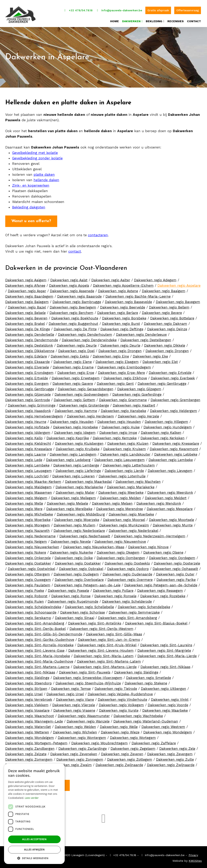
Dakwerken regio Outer (175, 573)
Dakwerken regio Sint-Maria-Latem (104, 655)
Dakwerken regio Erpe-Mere (121, 371)
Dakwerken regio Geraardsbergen (86, 388)
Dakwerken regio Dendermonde (32, 339)
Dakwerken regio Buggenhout (73, 322)
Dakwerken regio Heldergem (174, 409)
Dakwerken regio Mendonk (159, 502)
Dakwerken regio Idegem (75, 431)
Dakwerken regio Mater (75, 491)
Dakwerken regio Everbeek (173, 377)
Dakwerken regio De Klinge (28, 328)
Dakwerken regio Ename (73, 366)
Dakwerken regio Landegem (73, 453)
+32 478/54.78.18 (78, 8)
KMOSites (195, 859)
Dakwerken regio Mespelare (170, 507)
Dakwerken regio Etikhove (125, 377)
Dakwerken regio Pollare (113, 589)
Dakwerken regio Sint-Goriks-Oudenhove (40, 638)
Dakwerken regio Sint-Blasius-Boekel (156, 622)
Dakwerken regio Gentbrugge (162, 382)
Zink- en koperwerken (31, 184)
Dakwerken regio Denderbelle (30, 333)
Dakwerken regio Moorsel (124, 518)
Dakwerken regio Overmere (130, 578)
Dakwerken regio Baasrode (79, 295)
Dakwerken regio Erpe (76, 371)
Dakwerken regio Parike (176, 578)
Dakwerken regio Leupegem (29, 469)
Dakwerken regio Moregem (28, 524)
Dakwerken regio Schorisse (83, 611)
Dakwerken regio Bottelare (172, 317)
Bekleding (154, 19)
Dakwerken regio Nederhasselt (85, 535)
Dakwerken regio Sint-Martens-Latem (109, 660)
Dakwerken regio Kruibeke (78, 448)
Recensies (176, 19)
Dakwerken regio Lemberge (76, 464)
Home (115, 19)
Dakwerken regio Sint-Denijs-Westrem (101, 627)
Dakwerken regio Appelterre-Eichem (123, 284)
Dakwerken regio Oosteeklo (127, 562)
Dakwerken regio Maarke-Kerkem (33, 480)
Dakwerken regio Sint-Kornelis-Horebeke (39, 644)
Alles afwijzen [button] (34, 850)
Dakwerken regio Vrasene (74, 709)
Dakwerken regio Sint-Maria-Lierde (167, 655)
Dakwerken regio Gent (115, 382)
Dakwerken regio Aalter (111, 279)
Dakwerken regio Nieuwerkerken (32, 546)
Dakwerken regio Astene (118, 290)
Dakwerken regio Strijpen (26, 687)
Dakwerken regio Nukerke (71, 551)
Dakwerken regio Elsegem (117, 360)
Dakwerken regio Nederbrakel (134, 529)
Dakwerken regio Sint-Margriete (164, 649)
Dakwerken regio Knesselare (176, 442)
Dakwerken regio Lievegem (170, 469)
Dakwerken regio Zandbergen (30, 747)
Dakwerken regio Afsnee (25, 284)
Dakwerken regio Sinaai (75, 616)
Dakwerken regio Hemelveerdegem (34, 415)
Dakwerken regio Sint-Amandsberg (128, 616)
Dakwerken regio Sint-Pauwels (85, 671)
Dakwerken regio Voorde (168, 704)
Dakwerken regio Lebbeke (176, 453)
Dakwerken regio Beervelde (123, 306)
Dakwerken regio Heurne (26, 420)
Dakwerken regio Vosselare (27, 709)
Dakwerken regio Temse (71, 687)
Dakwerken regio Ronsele (115, 595)
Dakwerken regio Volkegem (121, 704)
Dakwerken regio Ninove (148, 546)
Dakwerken (131, 19)
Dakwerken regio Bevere (162, 311)
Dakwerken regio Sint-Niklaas (165, 665)
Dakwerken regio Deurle (77, 344)
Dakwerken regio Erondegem (29, 371)
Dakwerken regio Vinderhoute (123, 698)
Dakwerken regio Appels (69, 284)
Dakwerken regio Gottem (74, 398)
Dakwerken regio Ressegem (160, 589)
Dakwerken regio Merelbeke (69, 507)
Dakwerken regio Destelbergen (146, 339)
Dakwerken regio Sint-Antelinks (95, 622)
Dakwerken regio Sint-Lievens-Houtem (101, 649)
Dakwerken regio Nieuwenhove (120, 540)
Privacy (193, 853)
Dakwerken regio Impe (118, 431)
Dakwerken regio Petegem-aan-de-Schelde (161, 584)
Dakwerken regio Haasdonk (28, 409)
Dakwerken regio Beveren (26, 317)
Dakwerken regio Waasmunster (84, 714)
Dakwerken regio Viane (75, 698)
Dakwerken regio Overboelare (79, 578)
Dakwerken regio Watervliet (28, 725)
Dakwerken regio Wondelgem (168, 731)
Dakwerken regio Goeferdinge (137, 393)
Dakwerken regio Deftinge (122, 328)
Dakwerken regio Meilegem (74, 497)
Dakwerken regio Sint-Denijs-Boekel (35, 627)
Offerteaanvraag (188, 8)
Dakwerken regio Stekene (146, 682)
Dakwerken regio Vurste (119, 709)
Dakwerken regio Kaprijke (68, 437)
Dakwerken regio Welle (119, 725)
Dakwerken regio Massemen (29, 491)
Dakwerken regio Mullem (75, 524)
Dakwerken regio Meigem (26, 497)
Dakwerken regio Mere (24, 507)
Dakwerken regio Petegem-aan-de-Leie (87, 584)
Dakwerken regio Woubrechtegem (100, 742)
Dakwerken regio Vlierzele (74, 704)
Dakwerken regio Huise (121, 426)
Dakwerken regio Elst (160, 360)
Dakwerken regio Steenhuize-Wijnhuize (88, 682)
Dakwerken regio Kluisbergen (79, 442)
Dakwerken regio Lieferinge (78, 469)
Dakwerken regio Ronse (71, 595)
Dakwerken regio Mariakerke (79, 486)
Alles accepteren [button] (34, 839)
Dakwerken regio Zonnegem (80, 758)
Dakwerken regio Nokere (26, 551)
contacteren (98, 234)
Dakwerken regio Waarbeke (165, 709)
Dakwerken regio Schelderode (127, 600)
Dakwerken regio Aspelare (179, 284)
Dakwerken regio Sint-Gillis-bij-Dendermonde (44, 633)
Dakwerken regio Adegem (155, 279)
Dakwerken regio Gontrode (28, 398)
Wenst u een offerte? (31, 220)
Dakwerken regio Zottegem (130, 758)
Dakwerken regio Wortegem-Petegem (36, 742)
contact (75, 250)
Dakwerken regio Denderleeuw (141, 333)
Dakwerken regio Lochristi (27, 475)
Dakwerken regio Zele (177, 747)
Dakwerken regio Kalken (161, 431)
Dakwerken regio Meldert (166, 497)
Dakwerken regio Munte (173, 524)
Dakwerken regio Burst (121, 322)
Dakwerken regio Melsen (112, 502)
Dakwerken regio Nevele (71, 540)
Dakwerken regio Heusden (72, 420)
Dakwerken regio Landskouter (125, 453)
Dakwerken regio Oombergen (121, 556)
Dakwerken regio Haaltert (134, 404)
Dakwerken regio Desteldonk (29, 344)
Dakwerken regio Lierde (124, 469)
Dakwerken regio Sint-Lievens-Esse (35, 649)
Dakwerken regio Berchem (71, 311)
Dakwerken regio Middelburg (81, 513)
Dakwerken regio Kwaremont (174, 448)
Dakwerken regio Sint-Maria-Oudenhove (39, 660)
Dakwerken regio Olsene (163, 551)
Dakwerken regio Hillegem (166, 420)
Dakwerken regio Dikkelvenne (30, 349)
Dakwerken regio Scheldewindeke (33, 606)
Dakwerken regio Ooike (74, 556)
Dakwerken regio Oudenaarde (127, 573)
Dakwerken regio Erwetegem (76, 377)
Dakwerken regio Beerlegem (73, 306)
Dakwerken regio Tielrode (116, 687)
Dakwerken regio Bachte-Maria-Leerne (138, 295)
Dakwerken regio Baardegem (29, 295)
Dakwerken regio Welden (75, 725)
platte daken (44, 173)
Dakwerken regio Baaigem (164, 290)
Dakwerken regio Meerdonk (170, 491)
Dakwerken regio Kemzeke (115, 437)
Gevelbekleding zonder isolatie (37, 157)
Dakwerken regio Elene (73, 360)
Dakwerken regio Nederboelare (79, 529)
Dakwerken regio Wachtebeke (138, 714)
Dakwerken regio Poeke (25, 589)
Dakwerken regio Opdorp (128, 567)
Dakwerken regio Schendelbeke (144, 606)
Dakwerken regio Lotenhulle (122, 475)
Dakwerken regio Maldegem (29, 486)
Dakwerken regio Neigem (26, 540)
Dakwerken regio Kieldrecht (28, 442)
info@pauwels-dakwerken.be (119, 8)
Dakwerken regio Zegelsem (133, 747)
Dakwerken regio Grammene (123, 398)
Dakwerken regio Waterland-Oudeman (146, 720)
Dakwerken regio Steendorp (29, 682)
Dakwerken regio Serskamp (28, 616)
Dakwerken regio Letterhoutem (129, 464)
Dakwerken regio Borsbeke (124, 317)
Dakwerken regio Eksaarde (27, 360)
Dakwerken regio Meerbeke (121, 491)
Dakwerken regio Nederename (30, 535)
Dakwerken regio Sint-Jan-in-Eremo (109, 638)
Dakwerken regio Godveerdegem (82, 393)
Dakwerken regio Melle (24, 502)
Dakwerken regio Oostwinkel (32, 567)
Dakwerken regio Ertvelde (170, 371)
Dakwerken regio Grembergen (175, 398)
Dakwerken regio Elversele (27, 366)
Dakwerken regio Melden (120, 497)
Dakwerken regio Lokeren (74, 475)
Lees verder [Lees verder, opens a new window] (32, 798)
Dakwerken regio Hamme (76, 409)
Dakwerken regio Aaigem (26, 279)
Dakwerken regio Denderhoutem (85, 333)
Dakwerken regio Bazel (27, 306)
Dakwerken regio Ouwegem (28, 578)
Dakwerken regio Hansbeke (124, 409)
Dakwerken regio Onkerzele (28, 556)
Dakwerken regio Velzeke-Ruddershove (120, 693)
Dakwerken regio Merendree (120, 507)
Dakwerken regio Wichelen (75, 731)
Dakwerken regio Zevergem (170, 753)
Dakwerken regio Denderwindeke (89, 339)
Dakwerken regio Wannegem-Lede (34, 720)
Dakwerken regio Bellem (169, 306)
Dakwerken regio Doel (76, 349)
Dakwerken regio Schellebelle (90, 606)
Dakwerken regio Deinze (167, 328)
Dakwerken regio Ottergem (28, 573)
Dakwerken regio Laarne (26, 453)
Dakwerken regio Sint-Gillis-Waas (114, 633)
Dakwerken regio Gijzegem (139, 388)
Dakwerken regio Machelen (138, 480)
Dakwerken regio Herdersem (90, 415)
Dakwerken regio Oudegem (76, 573)
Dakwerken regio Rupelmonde (73, 600)
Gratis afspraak (158, 8)
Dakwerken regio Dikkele (165, 344)
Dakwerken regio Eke (150, 355)
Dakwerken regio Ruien (25, 600)
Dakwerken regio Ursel (24, 693)
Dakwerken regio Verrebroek (29, 698)
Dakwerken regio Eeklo (70, 355)
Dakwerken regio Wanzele (88, 720)
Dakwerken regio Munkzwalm (124, 524)
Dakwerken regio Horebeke (76, 426)
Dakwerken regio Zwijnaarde (119, 763)
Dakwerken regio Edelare (26, 355)
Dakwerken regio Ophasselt (175, 567)
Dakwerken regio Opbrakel (81, 567)
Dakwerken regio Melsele (68, 502)
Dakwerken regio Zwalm (71, 763)
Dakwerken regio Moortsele (172, 518)
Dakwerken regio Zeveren (122, 753)
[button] (34, 858)
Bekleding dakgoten (29, 206)
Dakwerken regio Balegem (27, 300)
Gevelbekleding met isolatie (35, 151)
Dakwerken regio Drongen (120, 349)
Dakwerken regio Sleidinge (136, 671)
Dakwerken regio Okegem (118, 551)
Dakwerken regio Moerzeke (77, 518)
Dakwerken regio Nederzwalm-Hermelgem (150, 535)
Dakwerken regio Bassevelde (128, 300)
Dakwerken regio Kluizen (128, 442)
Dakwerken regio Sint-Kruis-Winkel (107, 644)
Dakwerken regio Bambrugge (77, 300)
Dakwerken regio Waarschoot (30, 714)
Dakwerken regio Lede (24, 458)
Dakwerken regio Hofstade (27, 426)
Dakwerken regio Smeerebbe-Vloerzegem (88, 676)
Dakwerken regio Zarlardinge (83, 747)
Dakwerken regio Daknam (166, 322)
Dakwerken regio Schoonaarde (31, 611)
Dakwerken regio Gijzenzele (28, 393)
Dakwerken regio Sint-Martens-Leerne (37, 665)
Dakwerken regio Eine (111, 355)
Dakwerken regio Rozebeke (163, 595)
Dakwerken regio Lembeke (171, 458)
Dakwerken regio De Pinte (75, 328)
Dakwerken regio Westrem (163, 725)
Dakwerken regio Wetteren (27, 731)
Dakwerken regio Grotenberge (84, 404)
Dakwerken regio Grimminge (32, 404)
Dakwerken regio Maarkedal (88, 480)
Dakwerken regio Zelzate (26, 753)
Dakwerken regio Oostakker (28, 562)
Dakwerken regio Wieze (120, 731)
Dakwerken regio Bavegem (178, 300)
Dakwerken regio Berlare (118, 311)
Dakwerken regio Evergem (27, 382)
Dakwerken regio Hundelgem (168, 426)
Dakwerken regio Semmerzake (134, 611)
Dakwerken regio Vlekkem (27, 704)
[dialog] (34, 814)
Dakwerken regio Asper (27, 290)
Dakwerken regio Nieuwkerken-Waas (94, 546)
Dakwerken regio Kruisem (125, 448)
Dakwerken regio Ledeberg (68, 458)
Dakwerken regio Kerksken (163, 437)
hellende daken (46, 179)
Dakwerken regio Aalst (69, 279)
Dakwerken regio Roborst (26, 595)
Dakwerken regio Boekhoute (75, 317)
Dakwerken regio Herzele (138, 415)
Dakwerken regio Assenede (72, 290)
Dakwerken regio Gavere (73, 382)
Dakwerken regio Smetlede (149, 676)
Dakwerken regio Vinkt (170, 698)
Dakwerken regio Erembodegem (124, 366)
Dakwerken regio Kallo (24, 437)
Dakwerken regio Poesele (69, 589)
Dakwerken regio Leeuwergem (120, 458)
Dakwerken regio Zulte (175, 758)
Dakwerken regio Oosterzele (177, 562)
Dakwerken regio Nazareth (27, 529)
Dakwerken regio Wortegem (133, 736)
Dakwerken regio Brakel (25, 322)
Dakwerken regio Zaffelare (154, 742)
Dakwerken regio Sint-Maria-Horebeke (38, 655)
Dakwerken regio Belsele (25, 311)
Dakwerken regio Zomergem (29, 758)
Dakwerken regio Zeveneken (74, 753)
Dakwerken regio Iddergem (28, 431)
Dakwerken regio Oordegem (172, 556)
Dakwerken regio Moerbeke (131, 513)
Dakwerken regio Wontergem (82, 736)
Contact (194, 19)
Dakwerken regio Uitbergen (164, 687)
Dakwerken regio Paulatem (28, 584)
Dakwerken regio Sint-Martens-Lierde (105, 665)
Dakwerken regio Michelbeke (29, 513)
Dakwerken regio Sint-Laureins (166, 644)
